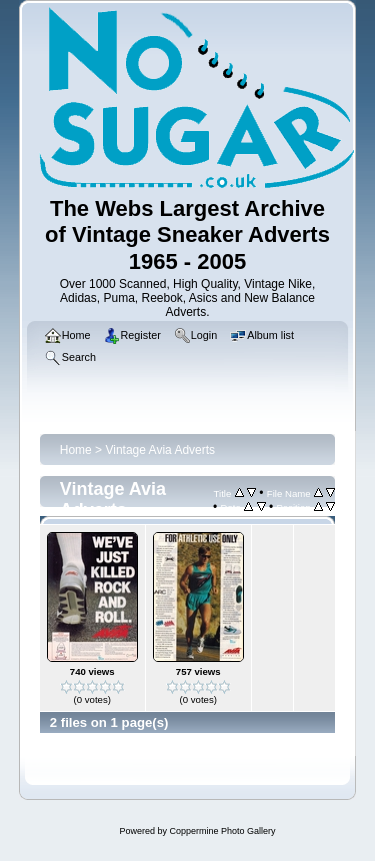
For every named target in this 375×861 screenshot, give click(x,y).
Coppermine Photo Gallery (222, 831)
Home (76, 450)
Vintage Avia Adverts (160, 450)
